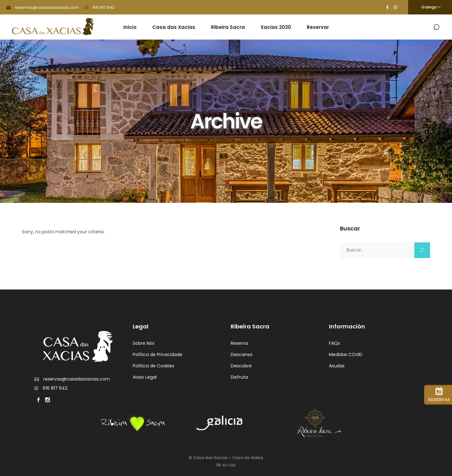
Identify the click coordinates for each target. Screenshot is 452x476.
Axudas (337, 366)
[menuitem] (430, 7)
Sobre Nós (144, 343)
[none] (430, 7)
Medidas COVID (346, 354)
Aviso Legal (145, 377)
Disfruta (239, 377)
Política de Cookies (153, 366)
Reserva (239, 343)
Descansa (242, 354)
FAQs (334, 343)
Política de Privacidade (158, 354)
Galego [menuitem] (429, 7)
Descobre (241, 366)
